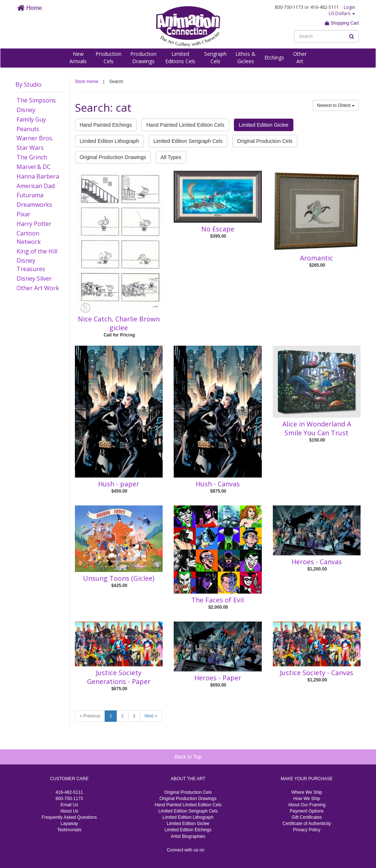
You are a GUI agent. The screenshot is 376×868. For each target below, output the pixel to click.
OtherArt (300, 57)
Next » (151, 716)
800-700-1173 (69, 799)
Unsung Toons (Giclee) (119, 578)
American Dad (36, 186)
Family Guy (31, 119)
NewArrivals (78, 57)
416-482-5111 (69, 792)
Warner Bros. (35, 138)
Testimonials (69, 830)
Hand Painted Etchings (106, 125)
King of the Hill (37, 251)
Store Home (87, 82)
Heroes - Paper (218, 678)
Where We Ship (307, 792)
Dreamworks (34, 205)
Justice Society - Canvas (317, 673)
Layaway (69, 824)
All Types (171, 157)
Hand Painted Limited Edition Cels (185, 125)
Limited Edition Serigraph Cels (188, 141)
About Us (69, 811)
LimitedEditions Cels (180, 57)
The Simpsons (36, 100)
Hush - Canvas (218, 484)
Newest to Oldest (336, 105)
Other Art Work (38, 288)
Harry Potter (34, 224)
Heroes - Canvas (317, 562)
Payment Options (307, 811)
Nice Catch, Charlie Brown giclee (119, 323)
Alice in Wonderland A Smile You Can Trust (317, 428)
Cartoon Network (29, 237)
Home (30, 8)
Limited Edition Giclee (263, 125)
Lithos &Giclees (245, 57)
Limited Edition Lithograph (109, 141)
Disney (26, 110)
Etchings (274, 57)
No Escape (218, 229)
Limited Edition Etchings (188, 830)
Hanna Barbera (38, 176)
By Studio (28, 84)
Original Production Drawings (113, 157)
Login (349, 7)
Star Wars (30, 148)
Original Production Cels (265, 141)
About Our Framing (307, 805)
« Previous (90, 716)
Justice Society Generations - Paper (119, 677)
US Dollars (342, 13)
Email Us (69, 805)
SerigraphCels (215, 57)
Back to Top (188, 757)
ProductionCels (109, 57)
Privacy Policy (307, 830)
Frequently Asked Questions (69, 817)
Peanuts (28, 129)
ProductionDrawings (143, 57)
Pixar (23, 214)
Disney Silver (34, 278)
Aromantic (317, 258)
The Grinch (32, 157)
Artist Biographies (188, 836)
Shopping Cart (342, 23)
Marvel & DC (34, 167)
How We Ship (307, 799)
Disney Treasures (31, 265)
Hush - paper (119, 484)
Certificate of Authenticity (307, 824)
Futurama (30, 195)
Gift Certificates (307, 817)
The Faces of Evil (218, 600)
